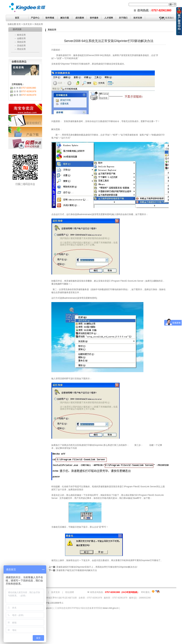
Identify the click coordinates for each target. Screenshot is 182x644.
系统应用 (39, 24)
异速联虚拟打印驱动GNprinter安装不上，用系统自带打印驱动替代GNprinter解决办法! (97, 567)
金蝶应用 (21, 38)
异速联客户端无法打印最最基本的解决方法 (77, 570)
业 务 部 (25, 91)
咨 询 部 (25, 88)
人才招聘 (109, 18)
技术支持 (28, 24)
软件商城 (50, 18)
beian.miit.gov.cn (111, 608)
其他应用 (21, 46)
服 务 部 (25, 95)
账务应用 (21, 35)
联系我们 (170, 18)
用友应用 (21, 49)
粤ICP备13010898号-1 (53, 603)
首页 (17, 18)
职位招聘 (70, 592)
